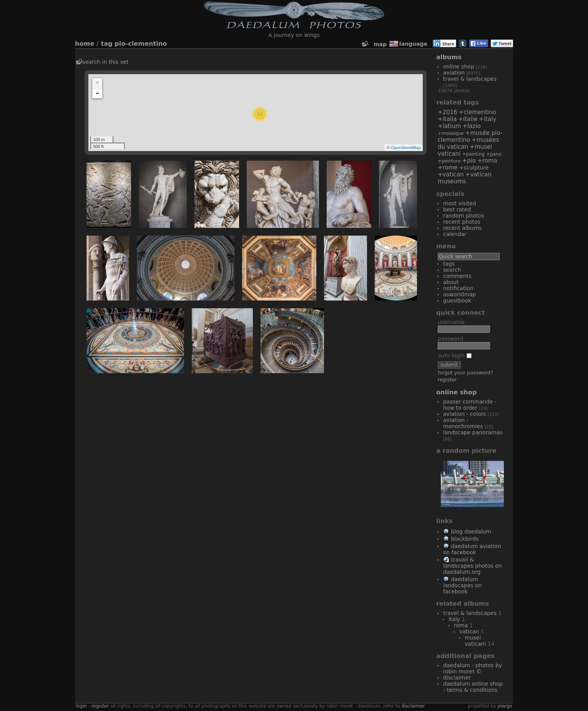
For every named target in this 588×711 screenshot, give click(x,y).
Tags (449, 264)
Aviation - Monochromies (463, 423)
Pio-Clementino (141, 44)
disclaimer (413, 706)
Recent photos (462, 222)
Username (451, 322)
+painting (473, 154)
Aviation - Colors (465, 414)
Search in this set (106, 62)
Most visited (460, 203)
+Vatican (451, 174)
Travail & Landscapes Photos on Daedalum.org (473, 566)
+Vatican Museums (465, 178)
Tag (107, 44)
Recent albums (462, 228)
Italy (454, 619)
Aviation (454, 73)
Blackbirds (465, 539)
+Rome (448, 168)
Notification (458, 288)
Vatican (469, 631)
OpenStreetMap (406, 148)
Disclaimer (457, 678)
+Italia (447, 119)
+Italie (468, 119)
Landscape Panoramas (473, 432)
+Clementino (478, 112)
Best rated (457, 209)
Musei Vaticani (475, 641)
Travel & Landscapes (470, 79)
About (451, 282)
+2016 (448, 112)
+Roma (487, 161)
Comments (457, 276)
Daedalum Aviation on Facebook (472, 549)
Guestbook (457, 301)
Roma (461, 625)
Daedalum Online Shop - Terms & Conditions (473, 687)
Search (452, 270)
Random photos (463, 216)
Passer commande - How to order (470, 405)
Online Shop (459, 66)
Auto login (455, 355)
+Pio (469, 161)
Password (450, 339)
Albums (449, 57)
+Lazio (471, 126)
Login (81, 706)
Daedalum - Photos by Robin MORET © (473, 668)
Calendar (455, 234)
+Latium (449, 126)
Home (85, 44)
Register (447, 380)
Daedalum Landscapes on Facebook (462, 585)
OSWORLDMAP (460, 294)
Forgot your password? (465, 373)
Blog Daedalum (471, 532)
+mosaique (451, 133)
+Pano (494, 154)
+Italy (488, 119)
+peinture (449, 161)
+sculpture (474, 168)
